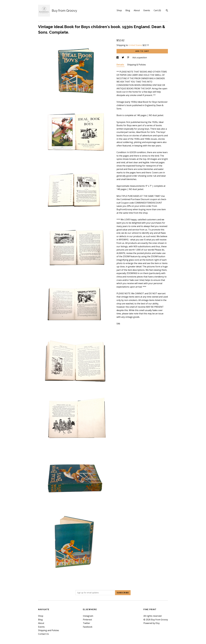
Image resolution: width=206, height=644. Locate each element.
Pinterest (87, 620)
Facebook (88, 627)
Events (147, 10)
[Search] (167, 11)
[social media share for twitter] (123, 58)
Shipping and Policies (49, 630)
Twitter (87, 623)
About (137, 10)
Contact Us (43, 634)
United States (135, 45)
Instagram (88, 616)
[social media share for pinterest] (128, 58)
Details (121, 65)
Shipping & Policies (137, 65)
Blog (128, 10)
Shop (119, 10)
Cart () (157, 10)
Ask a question (140, 58)
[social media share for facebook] (118, 58)
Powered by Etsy (152, 623)
